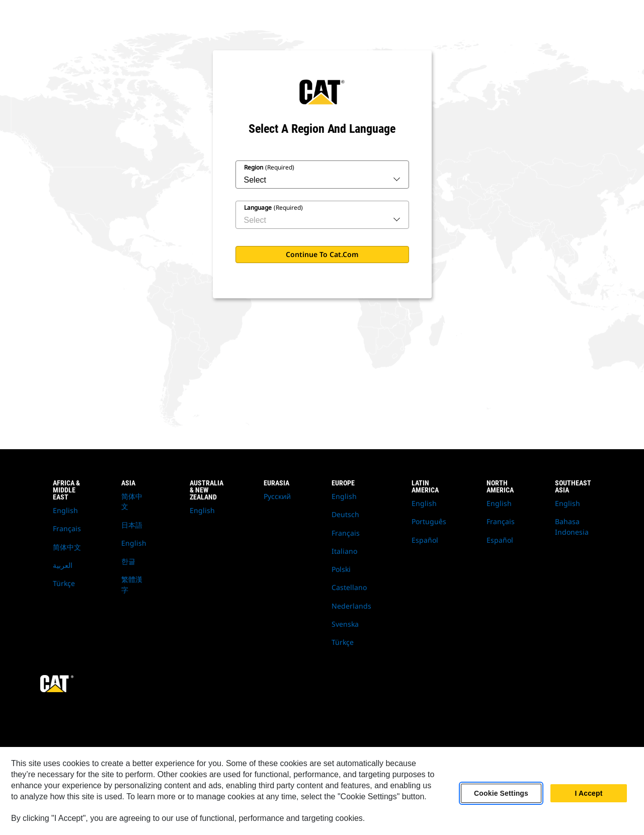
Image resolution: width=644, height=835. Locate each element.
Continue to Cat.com (322, 254)
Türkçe (64, 583)
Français (67, 528)
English (65, 510)
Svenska (345, 624)
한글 (128, 561)
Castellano (349, 587)
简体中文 (67, 547)
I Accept (588, 793)
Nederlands (351, 606)
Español (425, 540)
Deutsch (345, 514)
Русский (277, 496)
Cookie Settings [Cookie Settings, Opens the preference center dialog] (501, 793)
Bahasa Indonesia (572, 526)
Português (429, 521)
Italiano (344, 551)
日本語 (132, 525)
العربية (63, 565)
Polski (341, 569)
